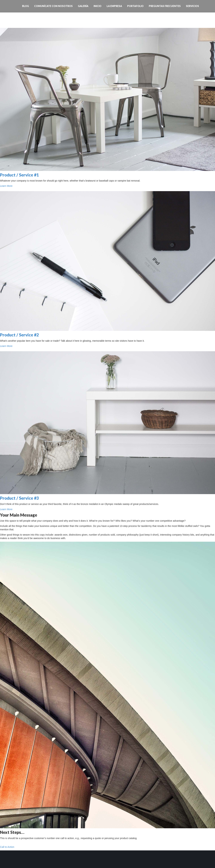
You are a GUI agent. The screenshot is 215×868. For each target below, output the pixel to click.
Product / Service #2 (19, 335)
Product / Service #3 (19, 498)
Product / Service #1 (19, 175)
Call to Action (7, 847)
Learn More (6, 186)
